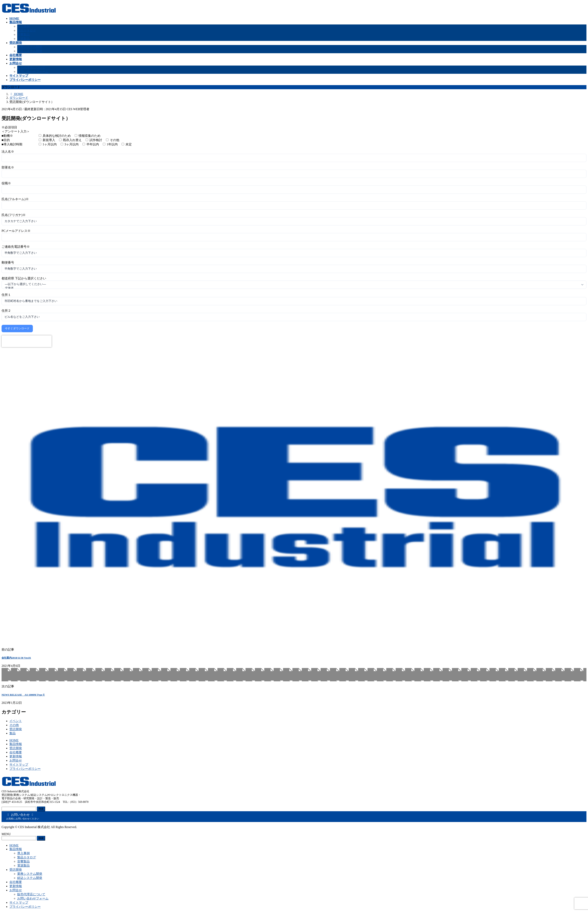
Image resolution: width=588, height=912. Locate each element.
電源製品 (23, 39)
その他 (14, 725)
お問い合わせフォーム (33, 72)
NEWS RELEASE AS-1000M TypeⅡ (23, 695)
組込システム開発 (30, 51)
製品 (13, 733)
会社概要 (16, 752)
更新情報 (16, 756)
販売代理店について (31, 67)
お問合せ (16, 760)
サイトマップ (19, 765)
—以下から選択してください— (291, 284)
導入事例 (23, 26)
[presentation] (27, 341)
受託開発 (16, 729)
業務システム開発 (30, 47)
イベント (16, 721)
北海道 (291, 288)
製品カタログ (27, 30)
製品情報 (16, 744)
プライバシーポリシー (25, 769)
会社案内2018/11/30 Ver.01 (16, 658)
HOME (14, 740)
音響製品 (23, 35)
